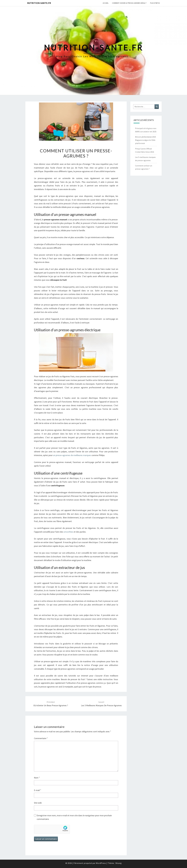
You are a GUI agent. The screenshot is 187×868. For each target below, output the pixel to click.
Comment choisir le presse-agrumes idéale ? (129, 3)
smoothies (68, 532)
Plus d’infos (155, 3)
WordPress (101, 863)
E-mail (38, 790)
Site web (38, 803)
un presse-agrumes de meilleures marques (72, 455)
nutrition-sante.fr (39, 3)
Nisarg (119, 863)
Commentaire (41, 738)
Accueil (106, 3)
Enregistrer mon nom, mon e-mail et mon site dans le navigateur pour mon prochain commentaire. (74, 817)
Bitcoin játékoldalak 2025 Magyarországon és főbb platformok (146, 140)
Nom (37, 778)
